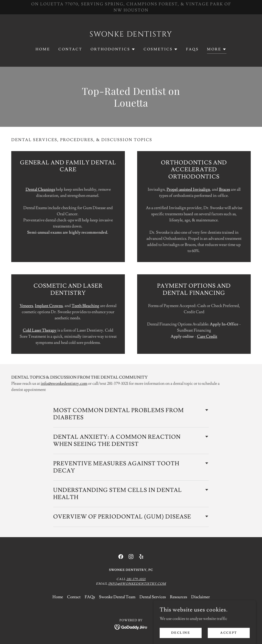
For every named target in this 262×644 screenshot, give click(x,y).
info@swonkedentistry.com (64, 383)
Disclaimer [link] (200, 597)
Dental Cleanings (40, 189)
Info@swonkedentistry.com (137, 584)
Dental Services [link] (153, 597)
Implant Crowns (49, 306)
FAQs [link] (192, 49)
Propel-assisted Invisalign (188, 189)
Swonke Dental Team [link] (117, 597)
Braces (225, 189)
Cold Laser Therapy (40, 330)
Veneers (26, 306)
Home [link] (43, 49)
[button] (113, 49)
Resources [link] (178, 597)
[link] (131, 35)
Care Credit (207, 336)
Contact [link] (70, 49)
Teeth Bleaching (85, 306)
